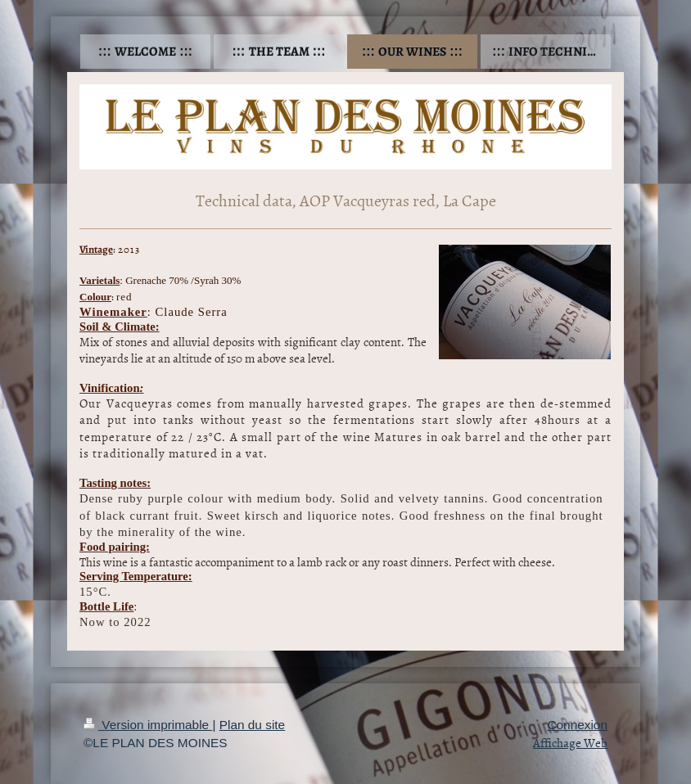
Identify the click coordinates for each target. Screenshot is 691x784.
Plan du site (252, 725)
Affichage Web (570, 743)
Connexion (577, 725)
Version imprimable (148, 725)
